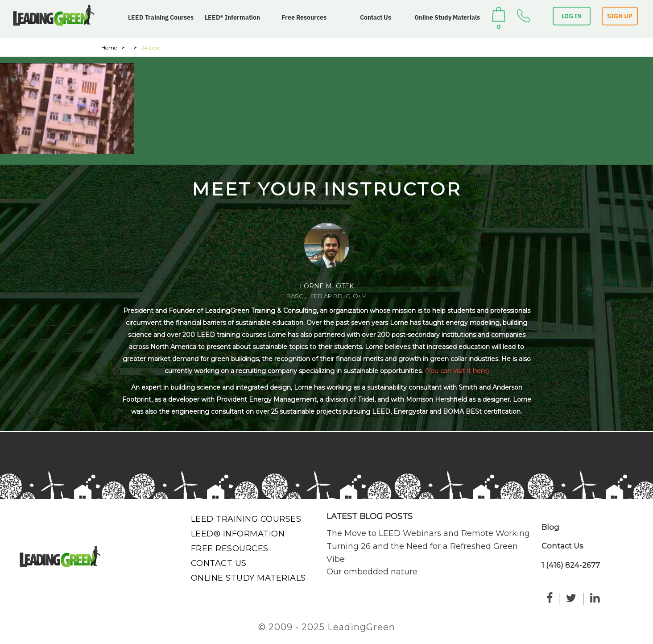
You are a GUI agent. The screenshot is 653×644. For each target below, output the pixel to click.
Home (109, 48)
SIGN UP (620, 16)
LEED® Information (232, 17)
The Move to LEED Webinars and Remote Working (428, 533)
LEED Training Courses (161, 17)
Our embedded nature (372, 572)
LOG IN (572, 16)
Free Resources (304, 17)
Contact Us (376, 17)
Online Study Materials (447, 17)
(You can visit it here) (457, 371)
